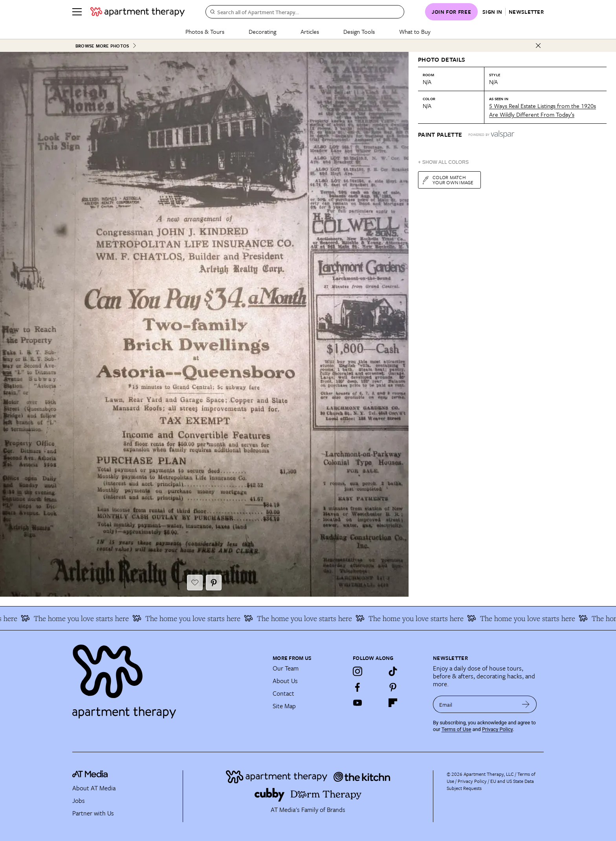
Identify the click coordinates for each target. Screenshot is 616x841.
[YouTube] (357, 703)
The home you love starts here (82, 618)
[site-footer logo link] (90, 775)
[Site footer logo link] (168, 678)
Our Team (286, 668)
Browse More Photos (106, 46)
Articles (310, 31)
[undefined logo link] (137, 12)
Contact (283, 693)
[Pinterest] (393, 687)
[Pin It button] (214, 583)
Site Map (284, 706)
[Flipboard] (393, 703)
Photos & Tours (205, 31)
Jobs (79, 801)
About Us (285, 681)
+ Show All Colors (443, 162)
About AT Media (94, 788)
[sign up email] (474, 704)
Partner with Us (93, 813)
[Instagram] (357, 671)
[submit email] (526, 704)
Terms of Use (456, 729)
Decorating (262, 31)
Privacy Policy (497, 729)
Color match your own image (448, 180)
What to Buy (415, 31)
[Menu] (77, 12)
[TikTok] (393, 671)
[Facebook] (357, 687)
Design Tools (359, 31)
